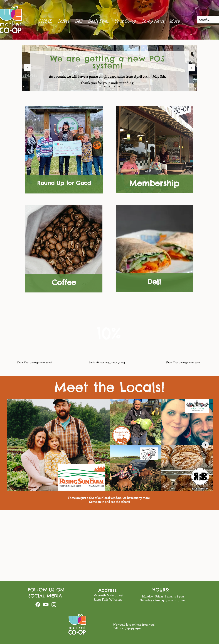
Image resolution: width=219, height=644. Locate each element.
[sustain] (105, 86)
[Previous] (28, 68)
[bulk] (100, 86)
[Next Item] (205, 445)
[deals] (119, 86)
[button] (153, 21)
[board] (114, 86)
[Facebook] (38, 605)
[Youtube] (46, 605)
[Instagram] (54, 605)
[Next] (191, 68)
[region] (64, 249)
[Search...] (205, 20)
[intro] (110, 86)
